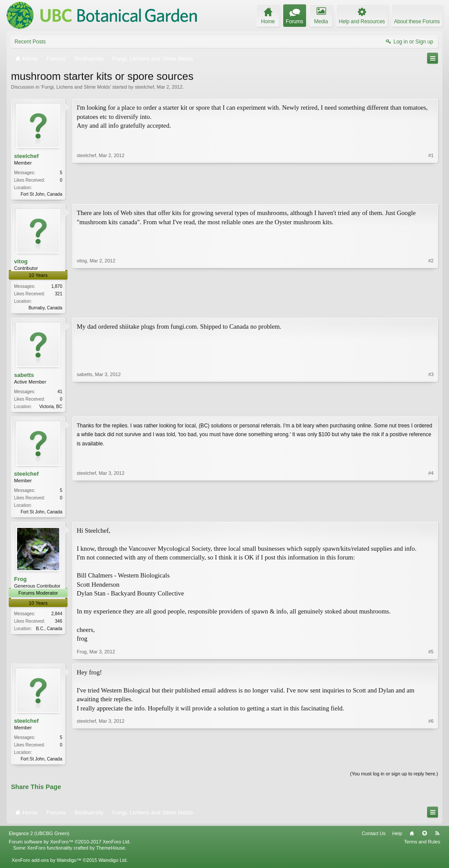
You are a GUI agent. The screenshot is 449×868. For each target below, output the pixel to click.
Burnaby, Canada (45, 309)
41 (60, 393)
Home (412, 838)
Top (424, 838)
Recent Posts (30, 42)
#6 (431, 761)
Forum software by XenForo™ (70, 846)
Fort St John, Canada (41, 194)
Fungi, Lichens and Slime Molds (76, 87)
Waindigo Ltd (112, 864)
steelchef (144, 87)
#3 (431, 407)
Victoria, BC (51, 408)
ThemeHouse (110, 852)
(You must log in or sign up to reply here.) (394, 778)
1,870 (57, 287)
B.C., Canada (49, 632)
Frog (20, 583)
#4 (431, 513)
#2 (431, 307)
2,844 (57, 617)
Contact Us (374, 838)
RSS (437, 838)
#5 (431, 655)
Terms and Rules (422, 846)
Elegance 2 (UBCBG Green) (39, 838)
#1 (431, 193)
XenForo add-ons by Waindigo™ (46, 864)
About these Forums (417, 22)
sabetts (24, 376)
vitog (21, 262)
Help (397, 838)
